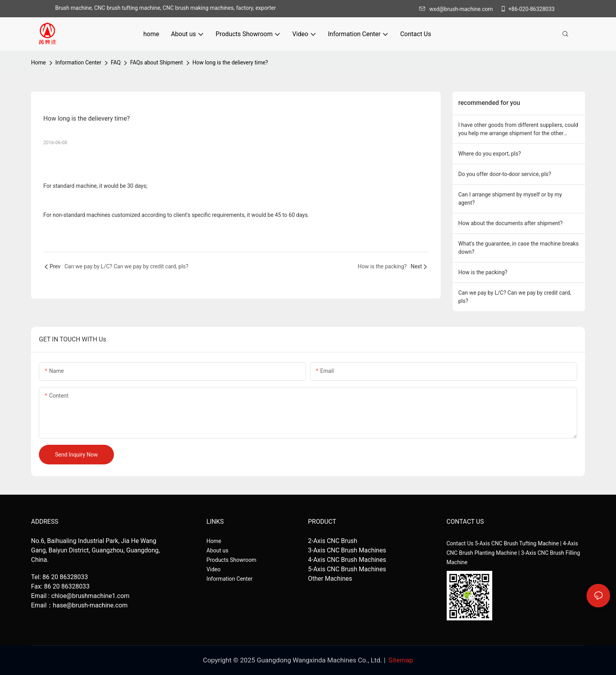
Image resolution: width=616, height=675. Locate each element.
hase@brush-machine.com (90, 605)
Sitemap (401, 660)
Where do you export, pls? (490, 154)
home (38, 62)
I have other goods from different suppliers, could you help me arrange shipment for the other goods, (518, 130)
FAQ (116, 62)
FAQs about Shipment (157, 62)
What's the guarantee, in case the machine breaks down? (519, 248)
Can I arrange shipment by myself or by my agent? (510, 199)
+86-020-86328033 (527, 9)
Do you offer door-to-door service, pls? (505, 174)
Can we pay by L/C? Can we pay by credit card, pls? (515, 297)
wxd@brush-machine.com (458, 9)
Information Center (78, 62)
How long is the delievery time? (230, 62)
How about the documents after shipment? (511, 223)
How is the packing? (483, 272)
